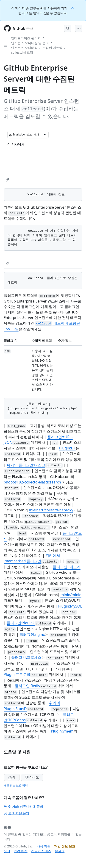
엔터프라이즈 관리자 (26, 38)
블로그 (60, 851)
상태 (7, 851)
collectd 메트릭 (22, 52)
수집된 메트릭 (53, 48)
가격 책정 (21, 851)
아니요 (32, 777)
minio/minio (71, 595)
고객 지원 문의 (16, 813)
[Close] (73, 7)
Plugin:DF (67, 448)
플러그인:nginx (32, 634)
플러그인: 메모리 (67, 567)
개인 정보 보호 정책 (16, 785)
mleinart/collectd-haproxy (51, 510)
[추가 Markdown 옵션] (45, 135)
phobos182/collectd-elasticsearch (32, 482)
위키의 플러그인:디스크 (26, 465)
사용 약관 (44, 846)
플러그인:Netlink (21, 623)
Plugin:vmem (62, 731)
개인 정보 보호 (65, 846)
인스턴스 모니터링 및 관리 (30, 43)
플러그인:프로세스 (26, 657)
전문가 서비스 (41, 851)
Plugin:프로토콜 (17, 674)
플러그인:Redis (27, 686)
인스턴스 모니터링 (24, 48)
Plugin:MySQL (70, 606)
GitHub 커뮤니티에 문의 (23, 806)
